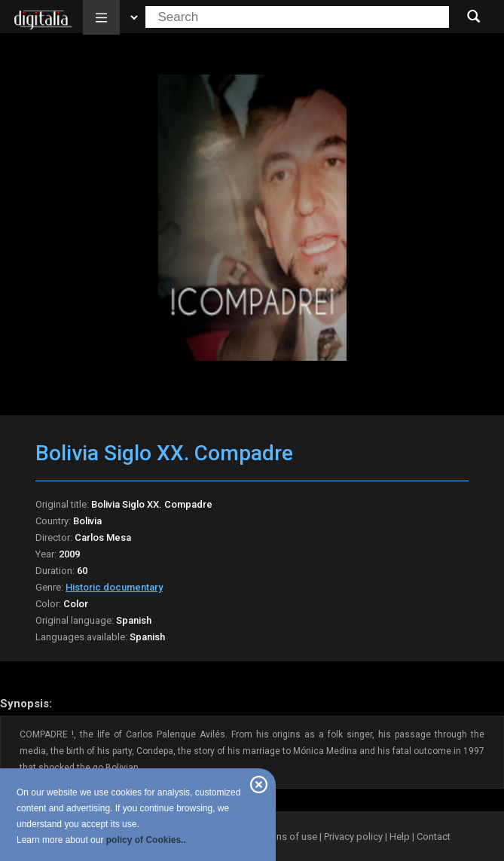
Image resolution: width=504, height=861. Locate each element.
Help (400, 837)
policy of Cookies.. (146, 840)
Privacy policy (353, 837)
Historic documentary (114, 587)
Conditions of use (279, 837)
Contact (434, 837)
